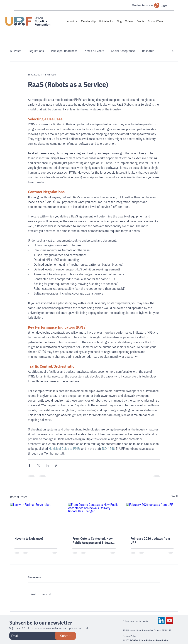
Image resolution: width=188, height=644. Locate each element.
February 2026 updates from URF (150, 541)
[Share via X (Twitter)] (38, 465)
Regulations (36, 51)
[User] (157, 5)
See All (175, 496)
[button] (174, 51)
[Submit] (65, 636)
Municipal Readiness (64, 51)
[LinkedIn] (161, 620)
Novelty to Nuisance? (29, 538)
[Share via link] (56, 465)
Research (148, 51)
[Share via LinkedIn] (47, 465)
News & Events (94, 51)
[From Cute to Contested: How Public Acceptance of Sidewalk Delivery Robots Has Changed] (94, 518)
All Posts (16, 51)
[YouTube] (170, 620)
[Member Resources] (137, 5)
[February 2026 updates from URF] (152, 518)
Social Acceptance (123, 51)
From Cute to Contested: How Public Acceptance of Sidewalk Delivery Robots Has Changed (93, 541)
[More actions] (158, 75)
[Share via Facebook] (30, 465)
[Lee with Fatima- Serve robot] (36, 518)
